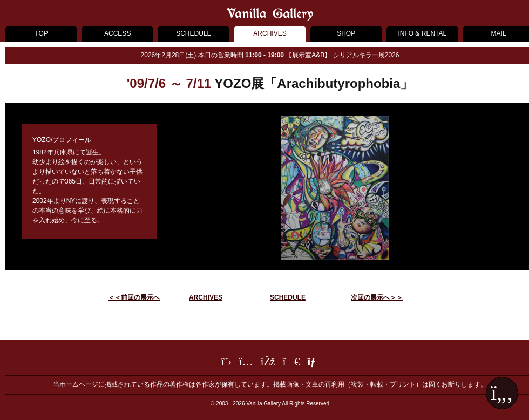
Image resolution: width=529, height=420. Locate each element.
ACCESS (117, 33)
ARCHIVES (270, 33)
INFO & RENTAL (422, 33)
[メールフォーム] (313, 363)
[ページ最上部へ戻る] (502, 393)
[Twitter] (226, 363)
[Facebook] (268, 363)
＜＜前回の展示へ (134, 297)
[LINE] (291, 363)
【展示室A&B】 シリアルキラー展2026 (342, 55)
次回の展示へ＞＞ (377, 297)
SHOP (346, 33)
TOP (41, 33)
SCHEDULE (194, 33)
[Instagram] (246, 363)
